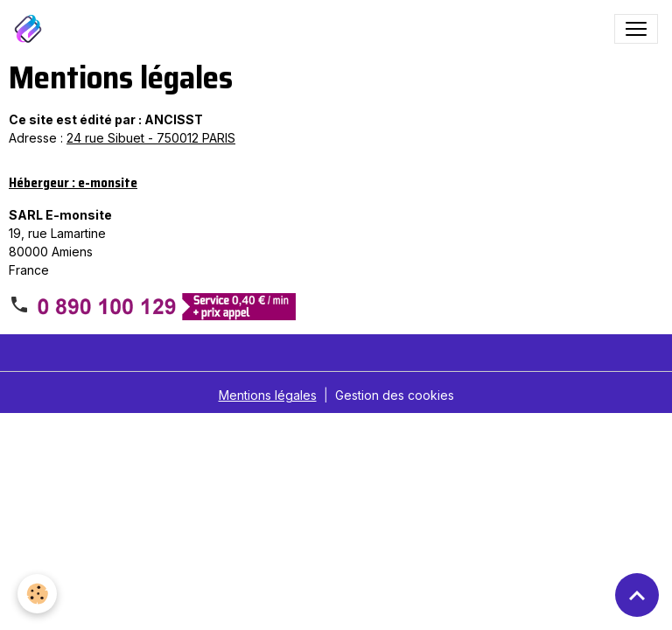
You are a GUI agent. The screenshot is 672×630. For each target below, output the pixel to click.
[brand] (31, 29)
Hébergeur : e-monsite (73, 183)
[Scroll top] (637, 595)
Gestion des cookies (395, 395)
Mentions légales (268, 395)
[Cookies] (37, 594)
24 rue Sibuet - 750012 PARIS (151, 138)
